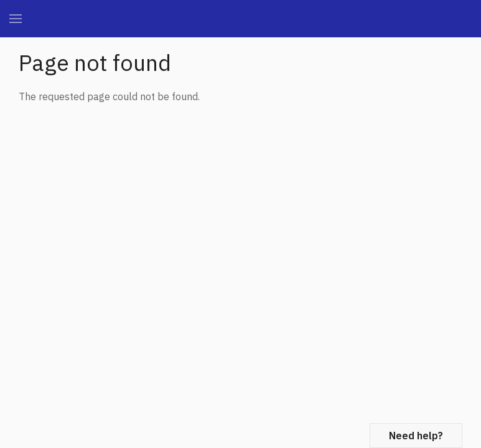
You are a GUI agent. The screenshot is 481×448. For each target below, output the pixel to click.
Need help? (416, 436)
